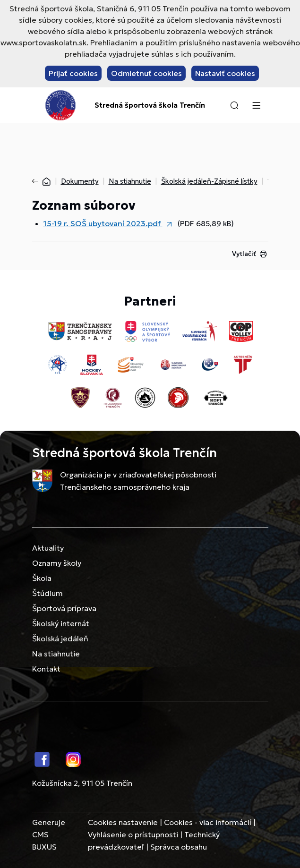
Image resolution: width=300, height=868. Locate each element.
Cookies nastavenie (123, 822)
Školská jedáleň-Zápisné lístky (209, 181)
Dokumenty (80, 181)
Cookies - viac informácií (208, 822)
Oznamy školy (57, 563)
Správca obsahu (179, 847)
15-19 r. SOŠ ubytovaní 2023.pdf (103, 223)
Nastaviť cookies (225, 73)
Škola (42, 578)
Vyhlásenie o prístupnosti (133, 834)
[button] (234, 105)
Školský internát (61, 623)
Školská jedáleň (60, 638)
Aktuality (48, 548)
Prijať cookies (73, 73)
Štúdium (47, 593)
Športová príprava (64, 608)
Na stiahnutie (130, 181)
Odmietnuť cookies (146, 73)
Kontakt (46, 669)
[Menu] (257, 105)
